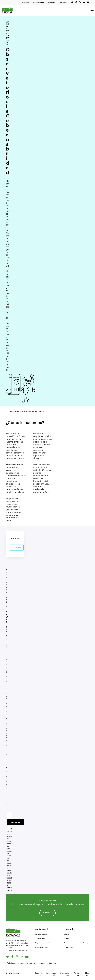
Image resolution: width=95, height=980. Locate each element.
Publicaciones (39, 2)
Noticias (26, 2)
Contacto (63, 2)
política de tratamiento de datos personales (10, 880)
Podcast (52, 2)
